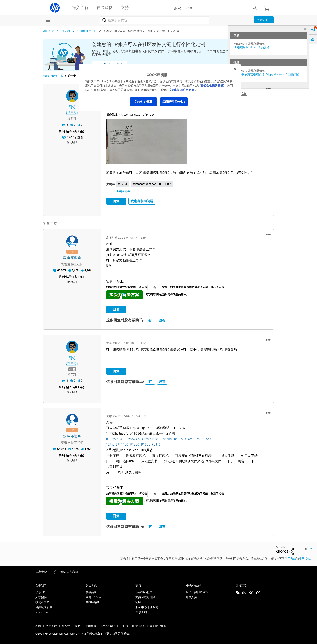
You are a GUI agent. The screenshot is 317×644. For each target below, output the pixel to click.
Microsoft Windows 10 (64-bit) (152, 184)
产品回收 (51, 626)
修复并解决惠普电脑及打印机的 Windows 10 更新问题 (266, 74)
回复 (116, 201)
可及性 (66, 626)
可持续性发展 (44, 607)
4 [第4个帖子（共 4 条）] (62, 455)
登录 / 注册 (264, 20)
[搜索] (155, 20)
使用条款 (290, 559)
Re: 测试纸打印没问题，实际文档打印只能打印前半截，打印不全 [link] (139, 31)
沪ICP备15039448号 (132, 626)
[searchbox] (210, 8)
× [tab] (305, 29)
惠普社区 (49, 31)
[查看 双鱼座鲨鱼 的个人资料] (72, 258)
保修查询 (141, 612)
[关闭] (235, 69)
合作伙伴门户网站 (197, 592)
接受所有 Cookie (174, 102)
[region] (160, 88)
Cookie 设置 (143, 102)
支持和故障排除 (145, 597)
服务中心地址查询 (147, 607)
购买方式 (91, 586)
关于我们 (41, 586)
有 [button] (150, 320)
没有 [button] (162, 320)
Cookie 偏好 (108, 626)
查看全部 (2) (124, 191)
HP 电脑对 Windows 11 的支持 (251, 47)
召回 (38, 626)
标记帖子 (72, 142)
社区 (138, 602)
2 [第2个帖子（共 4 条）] (62, 277)
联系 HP (40, 592)
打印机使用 (84, 31)
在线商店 (91, 592)
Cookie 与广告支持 (182, 90)
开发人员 (191, 597)
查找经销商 (93, 602)
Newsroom (42, 612)
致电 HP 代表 (93, 597)
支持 (138, 586)
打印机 (66, 31)
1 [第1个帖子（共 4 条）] (62, 131)
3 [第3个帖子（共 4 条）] (62, 387)
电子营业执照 (158, 626)
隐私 (78, 626)
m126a (123, 184)
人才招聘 (41, 597)
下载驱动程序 (144, 592)
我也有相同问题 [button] (142, 201)
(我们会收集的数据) (212, 86)
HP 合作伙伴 (193, 586)
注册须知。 (306, 559)
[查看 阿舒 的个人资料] (72, 107)
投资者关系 (42, 602)
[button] (268, 89)
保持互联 (241, 586)
